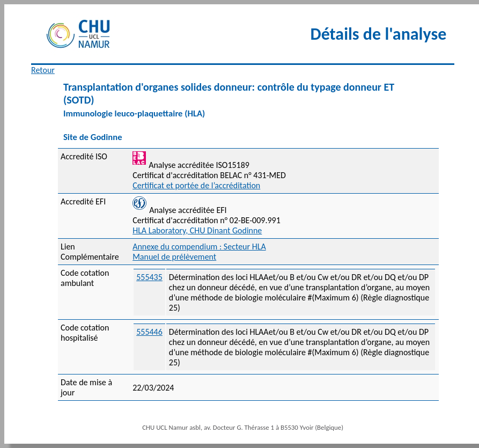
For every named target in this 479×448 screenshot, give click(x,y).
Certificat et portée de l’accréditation (196, 185)
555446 (149, 332)
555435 (149, 277)
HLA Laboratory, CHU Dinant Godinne (197, 230)
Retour (43, 70)
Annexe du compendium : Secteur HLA (199, 247)
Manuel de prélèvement (174, 257)
